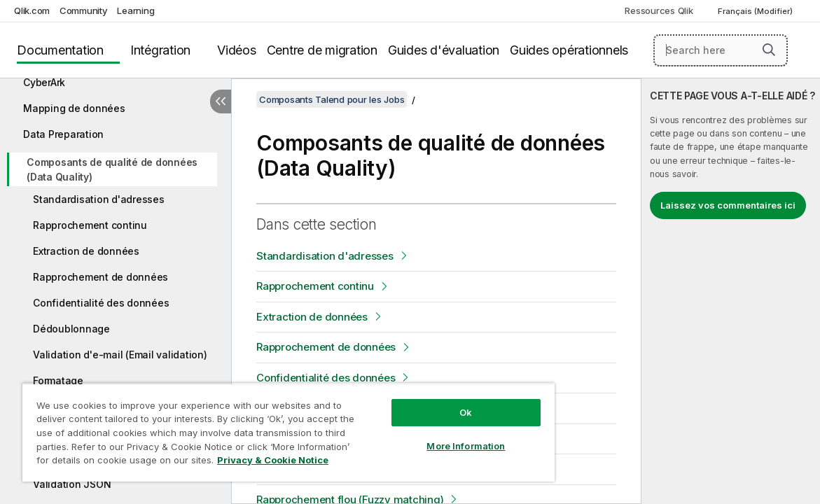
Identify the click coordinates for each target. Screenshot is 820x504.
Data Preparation (63, 134)
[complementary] (731, 291)
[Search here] (721, 50)
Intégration (160, 50)
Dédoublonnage (71, 329)
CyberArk (44, 82)
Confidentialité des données (101, 303)
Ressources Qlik (659, 10)
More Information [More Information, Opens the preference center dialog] (418, 435)
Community (84, 10)
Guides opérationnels (569, 50)
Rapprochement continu (90, 225)
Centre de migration (322, 50)
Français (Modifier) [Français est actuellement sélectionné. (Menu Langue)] (756, 11)
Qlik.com (32, 10)
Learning (135, 10)
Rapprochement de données (100, 277)
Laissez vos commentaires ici (728, 205)
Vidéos (237, 50)
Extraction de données (86, 251)
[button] (769, 50)
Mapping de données (74, 108)
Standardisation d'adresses (99, 199)
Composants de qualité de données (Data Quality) (112, 169)
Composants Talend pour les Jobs (332, 99)
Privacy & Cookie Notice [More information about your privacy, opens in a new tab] (135, 463)
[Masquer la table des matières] (221, 101)
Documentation (60, 50)
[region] (260, 427)
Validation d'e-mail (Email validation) (120, 355)
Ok (418, 402)
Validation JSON (72, 484)
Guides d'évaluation (444, 50)
